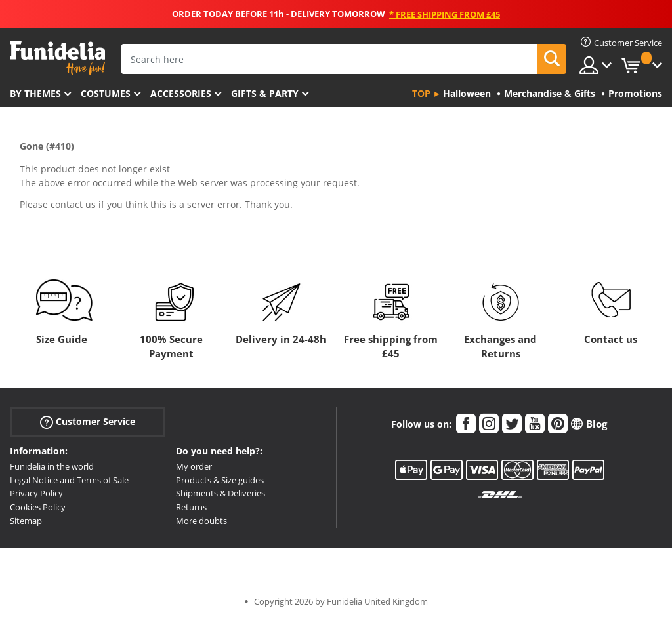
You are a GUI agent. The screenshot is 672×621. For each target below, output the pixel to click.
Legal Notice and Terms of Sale (69, 480)
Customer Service (88, 422)
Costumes (106, 93)
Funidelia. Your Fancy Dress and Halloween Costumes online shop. (57, 58)
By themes (35, 93)
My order (194, 466)
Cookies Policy (38, 507)
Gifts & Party (265, 93)
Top (421, 93)
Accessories (181, 93)
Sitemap (26, 521)
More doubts (201, 521)
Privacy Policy (36, 493)
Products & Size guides (220, 480)
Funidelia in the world (52, 466)
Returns (191, 507)
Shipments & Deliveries (220, 493)
